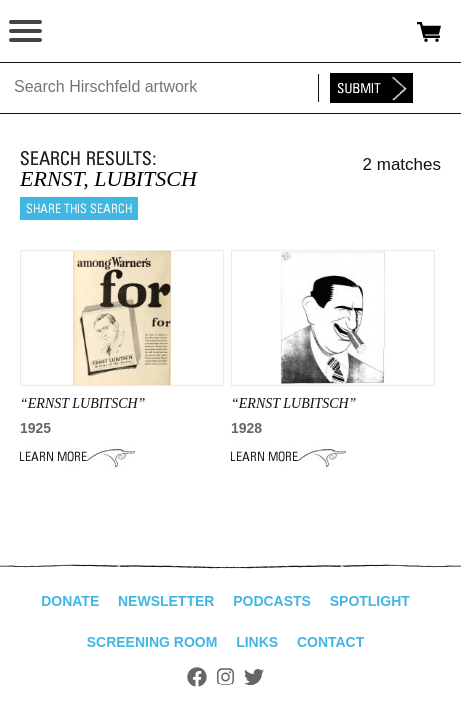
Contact (330, 642)
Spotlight (370, 601)
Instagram (225, 677)
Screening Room (152, 642)
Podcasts (272, 601)
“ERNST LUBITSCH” (293, 403)
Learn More (77, 457)
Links (257, 642)
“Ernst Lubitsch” (82, 403)
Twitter (254, 677)
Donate (70, 601)
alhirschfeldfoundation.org (85, 32)
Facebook (197, 677)
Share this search (79, 208)
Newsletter (166, 601)
